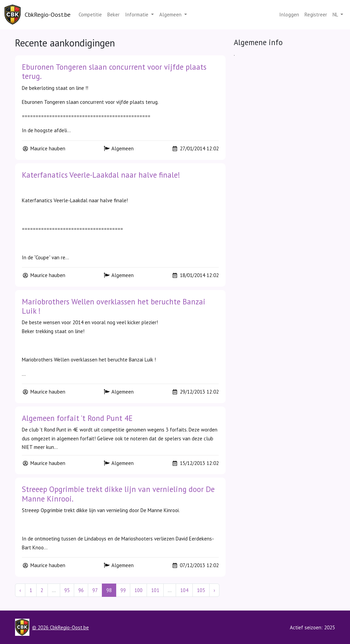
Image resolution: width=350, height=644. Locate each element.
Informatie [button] (137, 15)
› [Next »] (214, 590)
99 (123, 590)
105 (201, 590)
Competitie (90, 15)
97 (95, 590)
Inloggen (289, 15)
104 (184, 590)
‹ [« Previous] (20, 590)
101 (155, 590)
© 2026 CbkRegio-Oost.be (60, 627)
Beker (113, 15)
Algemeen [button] (171, 15)
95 (67, 590)
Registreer (316, 15)
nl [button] (336, 15)
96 (81, 590)
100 (138, 590)
